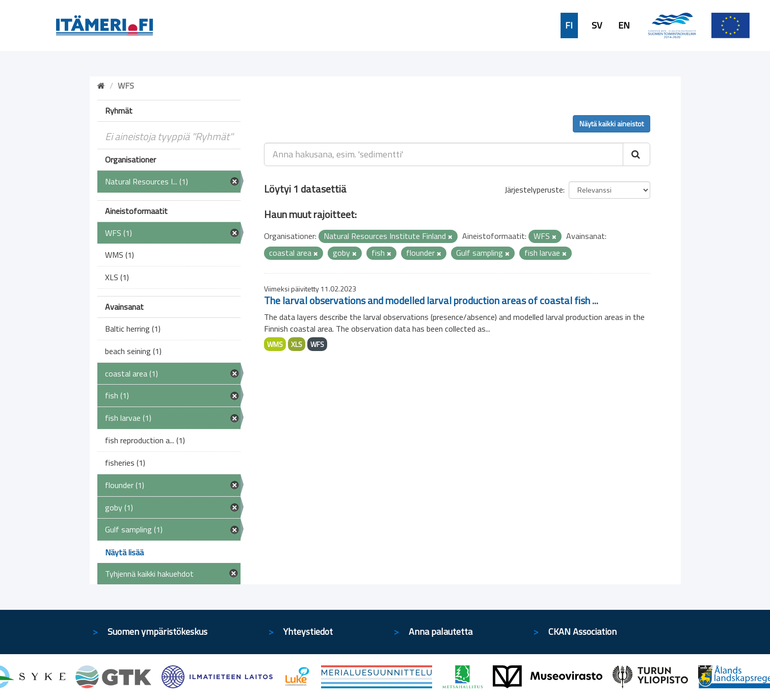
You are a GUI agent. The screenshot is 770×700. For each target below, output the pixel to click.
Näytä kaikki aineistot (612, 124)
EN (624, 25)
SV (597, 25)
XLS (297, 344)
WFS (317, 344)
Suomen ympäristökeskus (157, 631)
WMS (275, 344)
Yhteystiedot (308, 631)
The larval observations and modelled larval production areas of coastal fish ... (431, 300)
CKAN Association (582, 631)
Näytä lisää (124, 552)
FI (569, 25)
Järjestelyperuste (534, 190)
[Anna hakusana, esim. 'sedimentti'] (444, 154)
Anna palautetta (441, 631)
